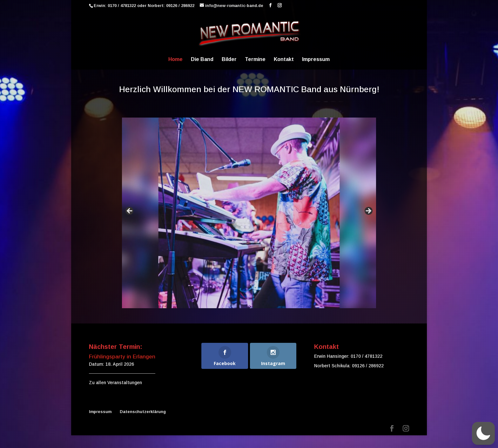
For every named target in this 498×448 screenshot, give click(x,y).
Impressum (316, 60)
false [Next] (368, 211)
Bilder (229, 60)
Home (175, 60)
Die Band (202, 60)
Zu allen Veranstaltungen (115, 383)
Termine (255, 60)
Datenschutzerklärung (143, 412)
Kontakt (284, 60)
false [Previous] (130, 211)
